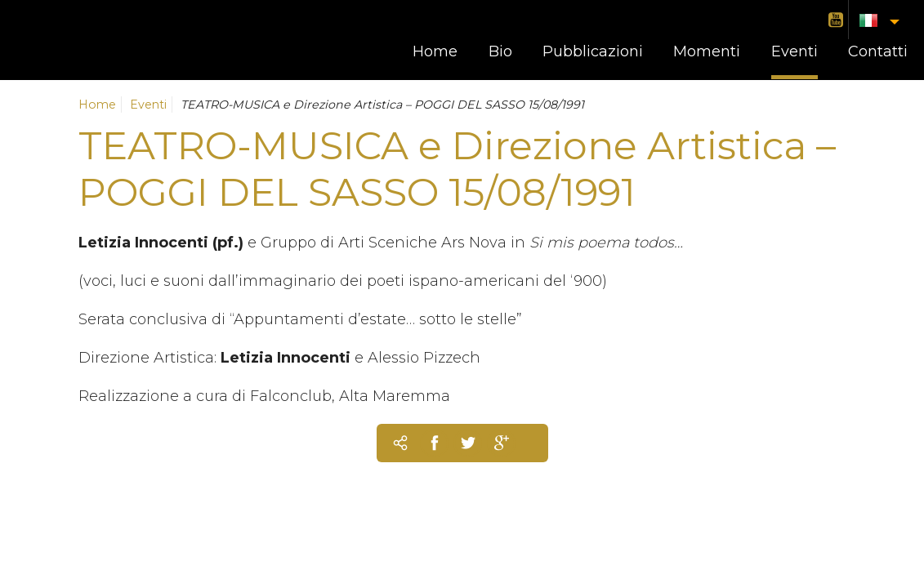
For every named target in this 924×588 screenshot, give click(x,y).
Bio (500, 51)
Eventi (795, 51)
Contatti (878, 51)
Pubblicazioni (593, 51)
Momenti (707, 51)
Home (435, 51)
